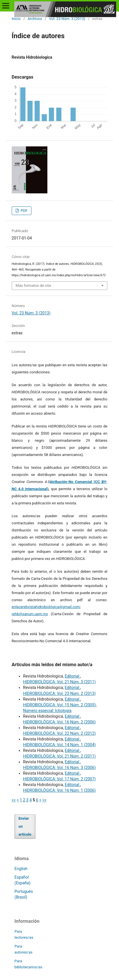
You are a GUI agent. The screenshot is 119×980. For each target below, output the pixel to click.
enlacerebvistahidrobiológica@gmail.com (46, 607)
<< (14, 800)
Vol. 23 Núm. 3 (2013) (67, 19)
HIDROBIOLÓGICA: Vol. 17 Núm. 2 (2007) (59, 779)
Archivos (35, 19)
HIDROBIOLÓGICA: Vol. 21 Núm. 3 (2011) (59, 682)
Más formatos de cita (33, 286)
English (21, 869)
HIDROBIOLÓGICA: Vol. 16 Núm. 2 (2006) (59, 722)
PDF (24, 211)
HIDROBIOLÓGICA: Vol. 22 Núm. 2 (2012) (59, 733)
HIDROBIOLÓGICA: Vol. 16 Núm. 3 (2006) (59, 768)
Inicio (16, 19)
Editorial (72, 676)
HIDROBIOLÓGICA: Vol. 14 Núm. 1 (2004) (59, 745)
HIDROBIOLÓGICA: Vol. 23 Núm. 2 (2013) (59, 693)
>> (44, 800)
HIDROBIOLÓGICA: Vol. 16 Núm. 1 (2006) (59, 790)
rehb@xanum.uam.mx (30, 614)
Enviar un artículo (25, 826)
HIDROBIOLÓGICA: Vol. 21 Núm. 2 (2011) (59, 756)
